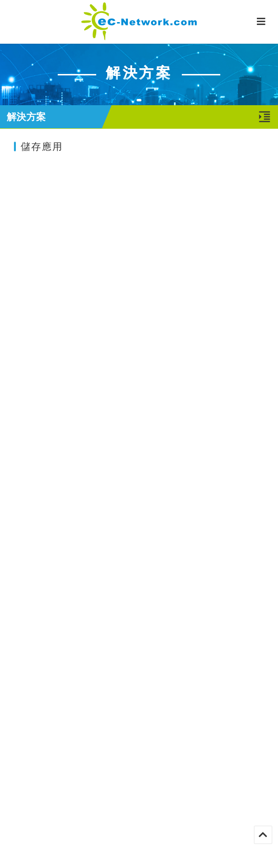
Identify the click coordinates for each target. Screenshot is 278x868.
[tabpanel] (139, 74)
